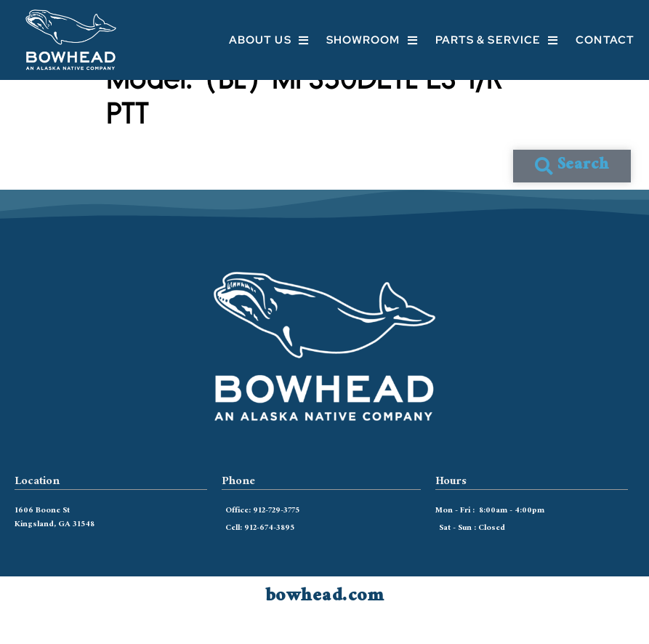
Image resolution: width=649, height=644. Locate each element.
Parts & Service (497, 40)
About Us (269, 40)
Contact (605, 40)
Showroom (372, 40)
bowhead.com (325, 622)
